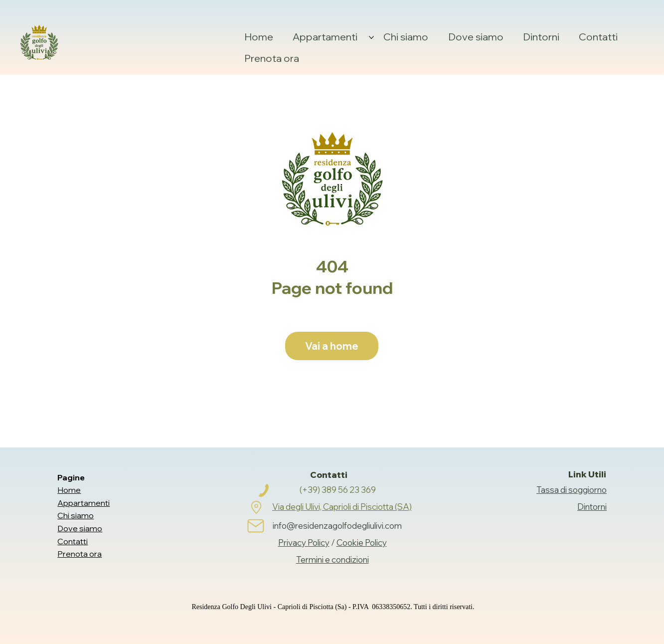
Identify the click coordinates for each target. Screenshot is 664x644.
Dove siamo (80, 528)
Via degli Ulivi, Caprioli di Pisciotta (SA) (342, 507)
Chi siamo (76, 515)
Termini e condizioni (332, 559)
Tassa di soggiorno (572, 490)
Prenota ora (80, 554)
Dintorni (592, 507)
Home (69, 490)
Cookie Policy (362, 542)
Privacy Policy (304, 542)
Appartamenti (83, 503)
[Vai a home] (332, 346)
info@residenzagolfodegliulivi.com (337, 526)
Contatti (73, 541)
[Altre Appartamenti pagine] (371, 37)
